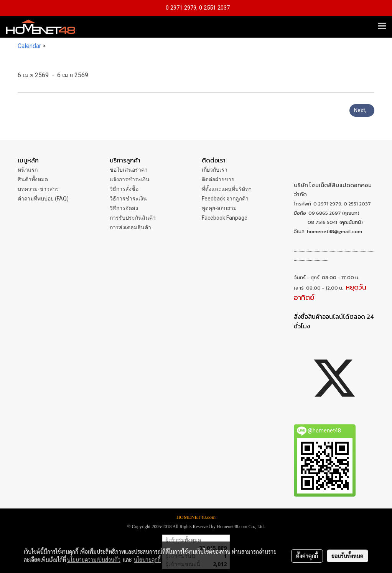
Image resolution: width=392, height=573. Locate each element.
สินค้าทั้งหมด (33, 179)
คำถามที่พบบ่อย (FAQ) (43, 199)
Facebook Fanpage (225, 218)
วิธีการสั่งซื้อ (124, 189)
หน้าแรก (28, 170)
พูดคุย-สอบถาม (219, 208)
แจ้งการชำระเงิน (130, 179)
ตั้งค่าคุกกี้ (307, 556)
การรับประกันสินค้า (133, 218)
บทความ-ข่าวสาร (38, 189)
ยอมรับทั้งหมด (348, 556)
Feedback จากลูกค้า (225, 199)
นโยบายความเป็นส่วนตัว (94, 560)
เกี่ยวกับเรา (215, 170)
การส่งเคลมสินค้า (130, 227)
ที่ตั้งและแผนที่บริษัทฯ (227, 189)
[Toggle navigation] (382, 26)
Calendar (29, 46)
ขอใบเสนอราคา (129, 170)
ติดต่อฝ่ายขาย (218, 179)
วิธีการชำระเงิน (128, 199)
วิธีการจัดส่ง (124, 208)
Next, (362, 110)
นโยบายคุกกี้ (147, 560)
